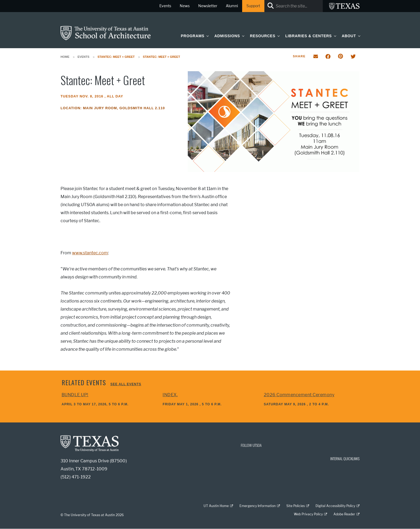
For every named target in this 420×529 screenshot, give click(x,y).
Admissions (227, 36)
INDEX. (170, 395)
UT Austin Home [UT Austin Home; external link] (216, 506)
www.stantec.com (90, 253)
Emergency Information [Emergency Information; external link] (258, 506)
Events (84, 57)
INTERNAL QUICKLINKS (345, 458)
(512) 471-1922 (76, 477)
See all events (126, 384)
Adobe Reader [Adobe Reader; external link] (344, 514)
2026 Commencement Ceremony (299, 395)
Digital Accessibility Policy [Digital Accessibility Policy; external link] (335, 506)
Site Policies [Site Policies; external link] (296, 506)
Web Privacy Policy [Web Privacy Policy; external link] (308, 514)
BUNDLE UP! (75, 395)
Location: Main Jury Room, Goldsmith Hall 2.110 (113, 108)
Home (65, 57)
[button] (207, 36)
